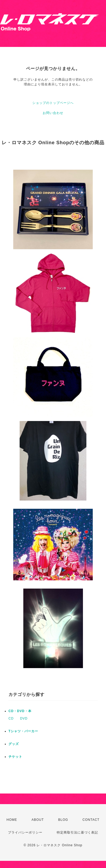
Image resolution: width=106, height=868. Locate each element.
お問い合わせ (53, 113)
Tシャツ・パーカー (23, 731)
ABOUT (38, 820)
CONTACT (91, 820)
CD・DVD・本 (20, 711)
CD (11, 718)
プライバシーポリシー (25, 832)
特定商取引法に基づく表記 (77, 832)
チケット (15, 757)
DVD (24, 718)
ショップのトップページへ (53, 103)
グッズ (14, 744)
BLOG (63, 820)
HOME (12, 820)
